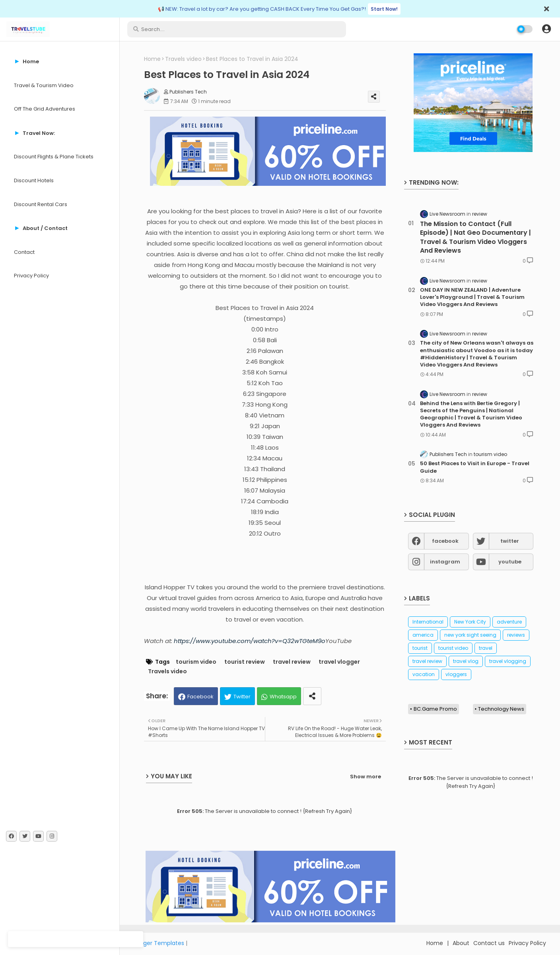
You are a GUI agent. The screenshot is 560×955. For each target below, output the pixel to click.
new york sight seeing (470, 635)
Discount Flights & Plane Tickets (54, 157)
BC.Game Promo (435, 709)
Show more (366, 777)
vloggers (456, 674)
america (423, 635)
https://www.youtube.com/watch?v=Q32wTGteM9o (250, 641)
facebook (445, 541)
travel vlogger (339, 662)
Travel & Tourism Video (44, 85)
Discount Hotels (34, 180)
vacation (424, 674)
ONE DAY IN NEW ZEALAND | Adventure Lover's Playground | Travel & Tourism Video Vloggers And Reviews (472, 297)
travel (486, 648)
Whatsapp (283, 697)
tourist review (245, 662)
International (428, 622)
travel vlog (466, 661)
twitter (510, 541)
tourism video (196, 662)
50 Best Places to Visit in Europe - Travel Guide (475, 467)
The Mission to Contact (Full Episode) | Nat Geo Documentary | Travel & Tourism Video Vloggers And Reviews (475, 237)
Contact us (489, 943)
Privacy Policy (31, 276)
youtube (510, 562)
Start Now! (384, 9)
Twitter (242, 697)
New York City (470, 622)
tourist (420, 648)
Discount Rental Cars (41, 204)
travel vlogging (508, 661)
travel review (292, 662)
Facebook (200, 697)
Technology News (501, 709)
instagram (445, 562)
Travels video (183, 59)
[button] (546, 29)
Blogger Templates (158, 943)
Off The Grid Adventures (45, 109)
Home (152, 59)
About (461, 943)
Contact (24, 252)
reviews (516, 635)
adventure (509, 622)
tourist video (453, 648)
